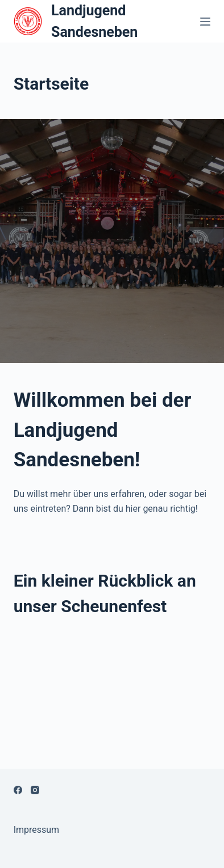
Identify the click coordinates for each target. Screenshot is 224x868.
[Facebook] (18, 790)
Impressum (37, 830)
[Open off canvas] (205, 22)
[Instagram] (35, 790)
